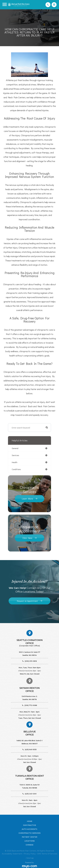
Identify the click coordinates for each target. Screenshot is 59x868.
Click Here (27, 538)
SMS (39, 854)
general (15, 448)
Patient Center (30, 837)
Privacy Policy (30, 854)
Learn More (27, 499)
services (15, 455)
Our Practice (30, 825)
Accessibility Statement (12, 854)
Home (30, 821)
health (15, 462)
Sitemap (30, 858)
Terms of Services (49, 854)
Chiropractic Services (30, 833)
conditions (16, 469)
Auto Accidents (29, 829)
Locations (30, 841)
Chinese (29, 845)
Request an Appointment (27, 601)
